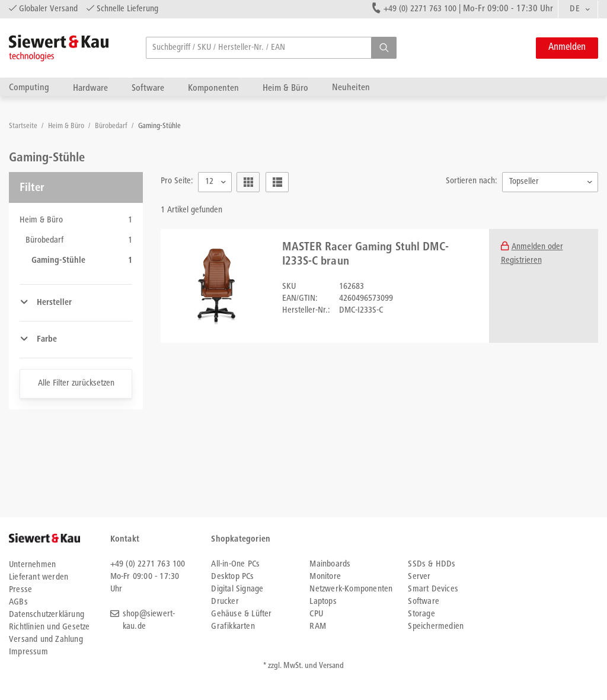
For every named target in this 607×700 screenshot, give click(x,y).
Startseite (24, 127)
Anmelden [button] (567, 48)
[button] (384, 48)
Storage (421, 614)
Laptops (323, 602)
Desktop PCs (232, 577)
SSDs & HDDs (432, 564)
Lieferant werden (39, 577)
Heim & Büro (285, 88)
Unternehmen (32, 565)
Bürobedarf (112, 127)
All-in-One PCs (235, 564)
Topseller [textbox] (524, 182)
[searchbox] (271, 48)
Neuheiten (351, 87)
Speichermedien (436, 627)
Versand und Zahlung (46, 640)
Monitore (325, 577)
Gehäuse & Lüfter (241, 614)
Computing (29, 87)
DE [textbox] (575, 9)
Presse (20, 590)
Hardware (90, 88)
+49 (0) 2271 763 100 (420, 9)
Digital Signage (237, 589)
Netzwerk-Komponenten (351, 589)
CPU (316, 614)
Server (419, 577)
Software (148, 88)
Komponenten (213, 88)
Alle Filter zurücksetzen (76, 384)
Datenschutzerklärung (47, 615)
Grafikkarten (233, 627)
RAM (318, 627)
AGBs (18, 602)
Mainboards (330, 564)
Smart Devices (433, 589)
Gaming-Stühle (159, 127)
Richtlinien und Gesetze (49, 627)
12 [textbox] (209, 182)
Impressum (28, 652)
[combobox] (578, 9)
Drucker (225, 602)
